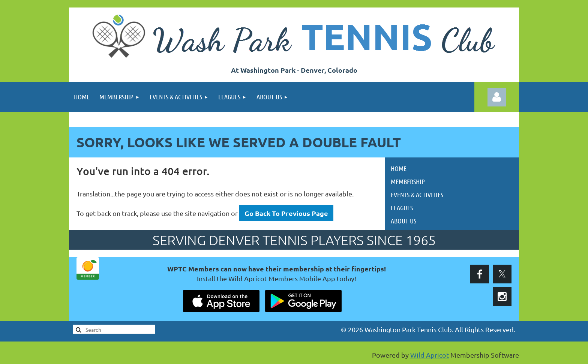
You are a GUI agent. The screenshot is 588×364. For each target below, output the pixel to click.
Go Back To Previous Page (286, 213)
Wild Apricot (430, 355)
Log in (497, 97)
